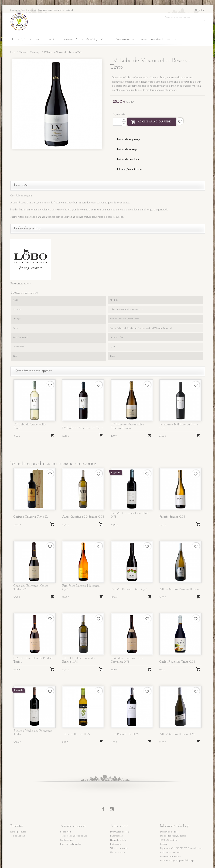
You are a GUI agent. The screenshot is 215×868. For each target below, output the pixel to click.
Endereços (115, 844)
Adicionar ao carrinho (152, 122)
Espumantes (42, 40)
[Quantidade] (117, 122)
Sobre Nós (66, 832)
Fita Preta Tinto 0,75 (125, 734)
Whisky (92, 40)
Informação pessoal (120, 832)
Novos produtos (18, 832)
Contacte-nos (67, 840)
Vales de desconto (119, 848)
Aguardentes (125, 40)
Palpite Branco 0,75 (172, 517)
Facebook (103, 809)
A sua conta (119, 826)
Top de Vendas (18, 836)
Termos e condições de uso (74, 836)
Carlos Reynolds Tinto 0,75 (177, 662)
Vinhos (26, 40)
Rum (110, 40)
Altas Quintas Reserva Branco (179, 589)
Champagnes (63, 40)
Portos (79, 40)
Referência (17, 283)
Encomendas (116, 836)
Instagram (112, 809)
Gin (102, 40)
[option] (58, 104)
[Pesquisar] (181, 17)
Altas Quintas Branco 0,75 (177, 734)
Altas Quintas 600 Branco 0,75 (83, 517)
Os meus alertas (118, 852)
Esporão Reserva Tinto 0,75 (129, 589)
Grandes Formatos (162, 40)
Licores (142, 40)
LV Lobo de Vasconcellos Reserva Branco (127, 426)
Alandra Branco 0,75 (76, 734)
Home (15, 40)
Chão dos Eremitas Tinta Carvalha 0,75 (127, 660)
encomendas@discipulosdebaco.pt (177, 860)
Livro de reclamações (71, 844)
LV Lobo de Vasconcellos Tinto (83, 428)
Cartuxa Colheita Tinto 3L (31, 517)
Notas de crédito (118, 840)
